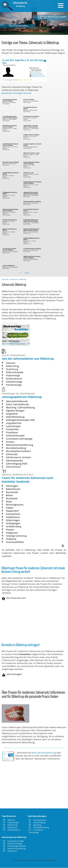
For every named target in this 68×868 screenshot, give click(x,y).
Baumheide (15, 503)
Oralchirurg (15, 375)
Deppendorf (16, 517)
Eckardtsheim (16, 520)
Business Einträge (13, 844)
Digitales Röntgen (18, 421)
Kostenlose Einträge (13, 841)
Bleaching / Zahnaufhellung (22, 418)
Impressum (10, 851)
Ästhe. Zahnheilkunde (19, 416)
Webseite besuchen (39, 74)
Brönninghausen (17, 513)
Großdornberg (17, 529)
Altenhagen (15, 499)
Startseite (5, 279)
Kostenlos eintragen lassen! (16, 93)
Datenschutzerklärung (14, 848)
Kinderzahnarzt (17, 382)
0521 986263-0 (36, 71)
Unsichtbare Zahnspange (21, 442)
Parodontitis (16, 435)
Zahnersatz (14, 279)
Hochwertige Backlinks (15, 846)
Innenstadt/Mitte (17, 541)
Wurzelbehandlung (18, 449)
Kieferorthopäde (17, 377)
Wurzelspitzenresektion (20, 451)
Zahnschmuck (16, 463)
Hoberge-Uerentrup (19, 536)
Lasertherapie (16, 432)
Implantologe (16, 379)
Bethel (13, 506)
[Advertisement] (59, 85)
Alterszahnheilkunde (19, 414)
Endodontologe (17, 384)
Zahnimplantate (17, 458)
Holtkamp (15, 539)
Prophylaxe (15, 437)
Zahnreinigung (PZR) (19, 461)
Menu (62, 3)
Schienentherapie (18, 439)
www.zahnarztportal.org (44, 753)
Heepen (14, 531)
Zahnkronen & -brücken (20, 456)
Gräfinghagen (16, 527)
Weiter (27, 273)
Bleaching (35, 825)
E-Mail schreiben (37, 72)
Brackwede (15, 508)
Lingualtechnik (17, 430)
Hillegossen (15, 534)
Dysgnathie (15, 423)
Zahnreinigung (37, 822)
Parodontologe (17, 386)
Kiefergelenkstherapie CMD (22, 428)
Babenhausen (16, 501)
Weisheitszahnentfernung (21, 446)
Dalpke (14, 515)
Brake (13, 510)
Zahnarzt (14, 370)
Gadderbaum (16, 522)
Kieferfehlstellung (18, 425)
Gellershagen (16, 524)
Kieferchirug (16, 372)
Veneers (14, 444)
